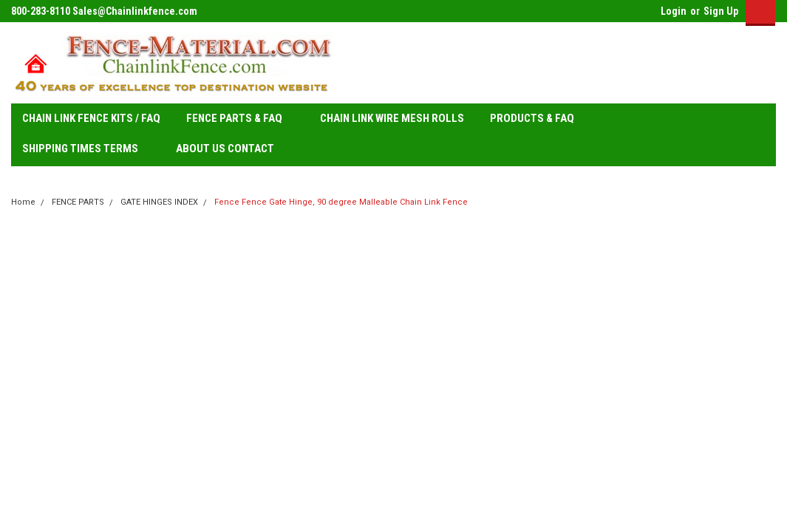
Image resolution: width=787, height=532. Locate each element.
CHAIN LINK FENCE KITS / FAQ (91, 118)
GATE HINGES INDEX (159, 202)
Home (23, 202)
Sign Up (721, 11)
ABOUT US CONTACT (225, 149)
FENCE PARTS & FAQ (240, 119)
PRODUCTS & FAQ (538, 119)
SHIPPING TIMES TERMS (86, 149)
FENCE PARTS (78, 202)
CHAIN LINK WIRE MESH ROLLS (392, 118)
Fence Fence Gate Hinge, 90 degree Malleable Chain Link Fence (341, 202)
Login (674, 11)
